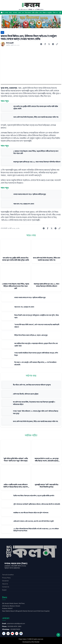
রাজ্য (10, 13)
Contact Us (6, 587)
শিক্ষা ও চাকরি (56, 13)
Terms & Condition (8, 575)
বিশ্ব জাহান (28, 13)
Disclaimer (5, 581)
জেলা (20, 13)
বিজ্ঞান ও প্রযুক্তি (47, 13)
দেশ (23, 13)
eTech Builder (35, 642)
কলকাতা (15, 13)
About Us (5, 584)
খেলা (40, 13)
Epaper (4, 590)
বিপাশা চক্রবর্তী (10, 43)
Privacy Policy (6, 578)
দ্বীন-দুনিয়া (35, 13)
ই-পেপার (6, 13)
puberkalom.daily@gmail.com (16, 623)
